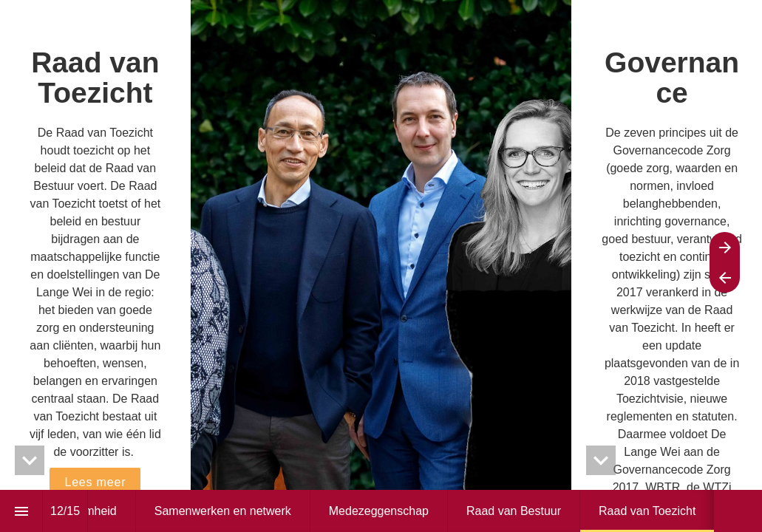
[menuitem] (223, 511)
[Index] (21, 511)
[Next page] (725, 247)
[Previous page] (725, 277)
